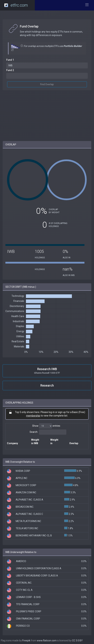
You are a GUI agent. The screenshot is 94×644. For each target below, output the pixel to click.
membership (33, 416)
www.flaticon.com (47, 640)
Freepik (26, 640)
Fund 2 (10, 70)
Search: (48, 432)
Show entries (46, 426)
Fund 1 (10, 60)
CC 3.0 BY (77, 640)
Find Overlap (47, 84)
